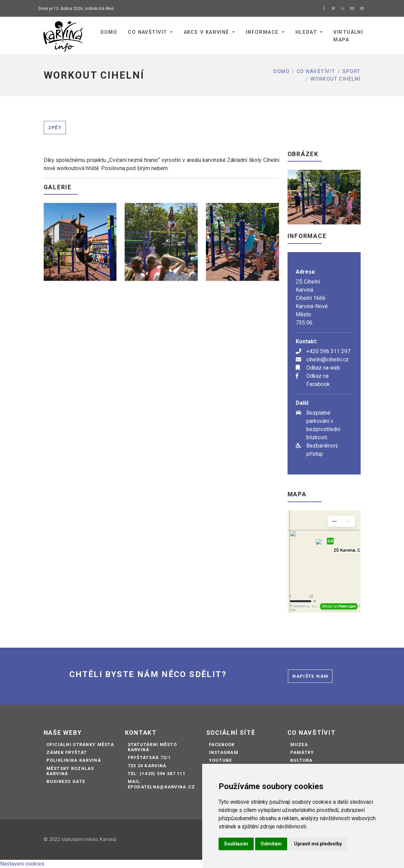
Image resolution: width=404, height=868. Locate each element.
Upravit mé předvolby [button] (318, 844)
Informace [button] (262, 32)
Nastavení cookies (22, 864)
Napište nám (310, 676)
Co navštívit (316, 72)
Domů (281, 72)
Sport (351, 72)
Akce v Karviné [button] (207, 32)
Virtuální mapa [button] (348, 36)
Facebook (222, 745)
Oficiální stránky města (80, 745)
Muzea (299, 745)
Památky (302, 752)
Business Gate (66, 781)
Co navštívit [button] (147, 32)
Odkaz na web (323, 368)
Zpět (55, 127)
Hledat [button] (306, 32)
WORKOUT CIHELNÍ (336, 79)
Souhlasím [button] (236, 844)
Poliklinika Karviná (74, 760)
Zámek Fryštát (67, 752)
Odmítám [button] (271, 844)
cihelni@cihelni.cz (328, 360)
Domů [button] (109, 32)
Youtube (221, 760)
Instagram (224, 752)
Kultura (302, 760)
